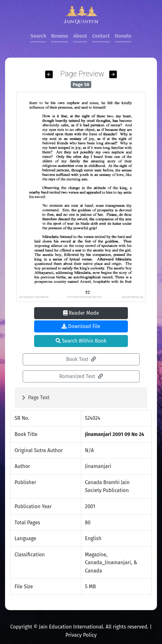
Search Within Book (81, 341)
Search (38, 36)
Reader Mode (81, 313)
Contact (101, 36)
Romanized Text (81, 376)
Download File (81, 326)
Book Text (81, 359)
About (80, 36)
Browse (60, 36)
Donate (123, 36)
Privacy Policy (81, 635)
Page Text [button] (39, 398)
